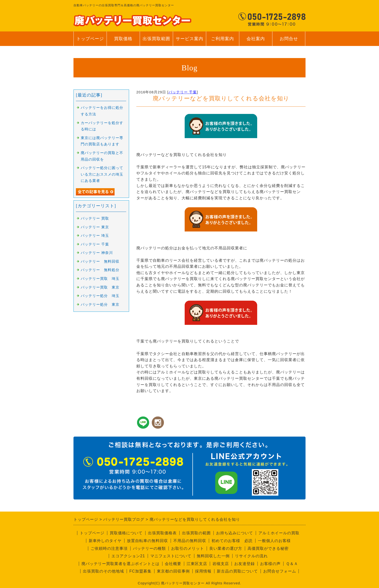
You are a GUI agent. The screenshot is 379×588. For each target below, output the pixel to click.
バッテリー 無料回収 (100, 261)
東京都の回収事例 (173, 571)
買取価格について (126, 533)
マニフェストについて (171, 556)
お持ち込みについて (235, 533)
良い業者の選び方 (226, 548)
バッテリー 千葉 (183, 92)
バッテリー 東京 (95, 227)
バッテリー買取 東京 (100, 287)
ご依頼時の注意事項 (109, 548)
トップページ (90, 39)
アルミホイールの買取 (279, 533)
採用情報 (203, 571)
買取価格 (123, 39)
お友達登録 (244, 564)
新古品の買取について (237, 571)
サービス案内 (189, 41)
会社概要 (173, 564)
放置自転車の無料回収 (147, 541)
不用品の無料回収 (190, 541)
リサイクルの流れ (251, 556)
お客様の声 (270, 564)
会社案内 (256, 41)
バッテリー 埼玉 (95, 236)
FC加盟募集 (140, 571)
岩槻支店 (221, 564)
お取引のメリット (188, 548)
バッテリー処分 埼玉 (100, 296)
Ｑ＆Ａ (292, 564)
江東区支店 (197, 564)
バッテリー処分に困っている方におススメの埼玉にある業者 (102, 174)
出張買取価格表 (162, 533)
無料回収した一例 (213, 556)
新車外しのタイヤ (105, 541)
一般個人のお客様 (274, 541)
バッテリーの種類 (149, 548)
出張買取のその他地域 (103, 571)
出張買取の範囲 (196, 533)
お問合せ (289, 41)
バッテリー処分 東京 (100, 305)
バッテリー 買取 (95, 218)
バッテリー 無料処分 (100, 270)
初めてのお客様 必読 (232, 541)
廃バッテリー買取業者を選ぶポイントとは (120, 564)
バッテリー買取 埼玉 (100, 279)
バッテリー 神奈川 (97, 253)
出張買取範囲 (156, 39)
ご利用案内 (222, 41)
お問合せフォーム (280, 571)
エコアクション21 (128, 556)
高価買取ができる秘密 (268, 548)
